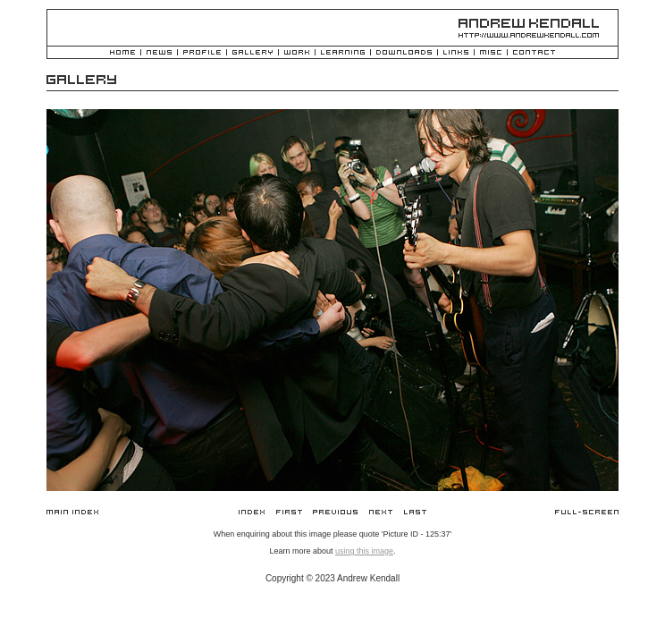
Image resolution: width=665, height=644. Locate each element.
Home (122, 53)
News (159, 53)
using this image (364, 551)
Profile (202, 53)
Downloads (404, 53)
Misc (491, 53)
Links (456, 53)
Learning (343, 53)
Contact (534, 53)
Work (297, 53)
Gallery (253, 53)
